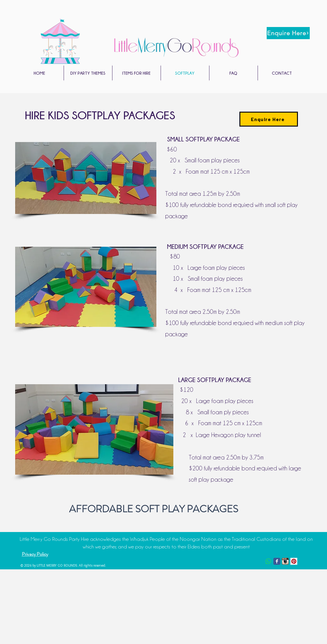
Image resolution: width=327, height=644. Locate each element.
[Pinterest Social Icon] (294, 561)
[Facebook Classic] (277, 561)
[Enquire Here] (288, 33)
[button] (88, 73)
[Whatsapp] (268, 561)
